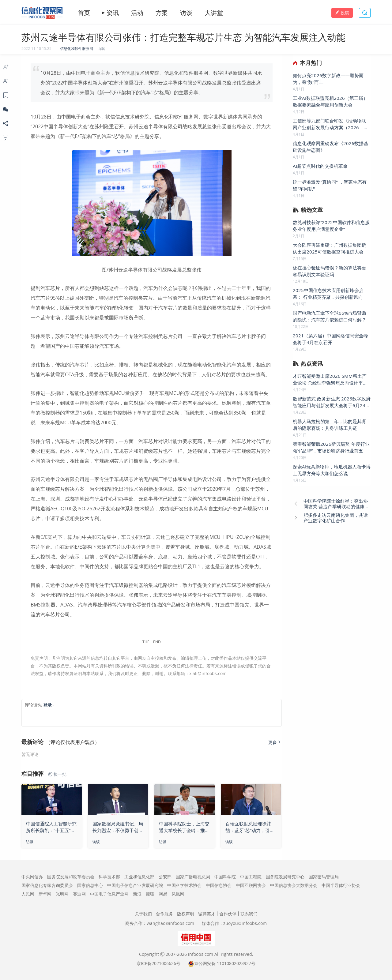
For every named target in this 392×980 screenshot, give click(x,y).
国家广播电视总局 (193, 877)
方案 (162, 13)
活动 (137, 13)
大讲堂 (214, 13)
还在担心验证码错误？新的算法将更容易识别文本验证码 (330, 271)
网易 (163, 894)
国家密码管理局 (324, 877)
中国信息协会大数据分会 (294, 885)
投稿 (342, 13)
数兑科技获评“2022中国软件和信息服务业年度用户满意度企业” (331, 226)
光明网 (62, 894)
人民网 (28, 894)
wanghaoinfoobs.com (170, 923)
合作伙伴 (228, 914)
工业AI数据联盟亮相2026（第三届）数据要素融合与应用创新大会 (330, 101)
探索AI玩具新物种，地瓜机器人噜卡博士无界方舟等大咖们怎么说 (332, 470)
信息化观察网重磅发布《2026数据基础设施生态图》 (330, 147)
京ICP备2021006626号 (158, 963)
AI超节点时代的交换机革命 (320, 166)
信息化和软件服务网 (77, 48)
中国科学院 (225, 877)
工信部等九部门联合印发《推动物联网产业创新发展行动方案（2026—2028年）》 (330, 124)
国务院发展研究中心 (285, 877)
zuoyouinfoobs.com (245, 923)
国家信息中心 (90, 885)
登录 (47, 705)
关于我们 (143, 914)
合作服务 (164, 914)
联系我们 (249, 914)
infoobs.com (201, 954)
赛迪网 (79, 894)
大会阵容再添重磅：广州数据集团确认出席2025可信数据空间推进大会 (330, 248)
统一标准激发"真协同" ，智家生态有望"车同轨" (330, 185)
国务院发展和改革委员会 (71, 877)
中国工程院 (251, 877)
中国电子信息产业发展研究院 (135, 885)
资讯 (113, 13)
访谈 (186, 13)
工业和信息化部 (139, 877)
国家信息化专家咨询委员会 (47, 885)
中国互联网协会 (251, 885)
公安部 (165, 877)
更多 (275, 742)
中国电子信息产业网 (109, 894)
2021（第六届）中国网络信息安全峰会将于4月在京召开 (330, 339)
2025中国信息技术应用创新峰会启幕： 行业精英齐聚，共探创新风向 (328, 294)
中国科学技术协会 (184, 885)
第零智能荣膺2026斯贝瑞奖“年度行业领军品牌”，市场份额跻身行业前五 (331, 447)
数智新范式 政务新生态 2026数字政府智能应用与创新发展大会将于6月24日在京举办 (332, 402)
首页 (84, 13)
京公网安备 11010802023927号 (225, 963)
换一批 (57, 774)
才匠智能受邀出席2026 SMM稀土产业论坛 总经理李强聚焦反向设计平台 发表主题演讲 (330, 379)
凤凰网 (178, 894)
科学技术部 (109, 877)
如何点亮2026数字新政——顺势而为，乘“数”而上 (328, 79)
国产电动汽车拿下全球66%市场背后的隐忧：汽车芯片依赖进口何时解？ (330, 316)
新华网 (45, 894)
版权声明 (186, 914)
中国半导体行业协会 (341, 885)
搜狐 (150, 894)
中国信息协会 (219, 885)
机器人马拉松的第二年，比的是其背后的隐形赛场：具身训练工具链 (330, 425)
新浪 (137, 894)
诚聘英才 (207, 914)
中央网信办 (32, 877)
